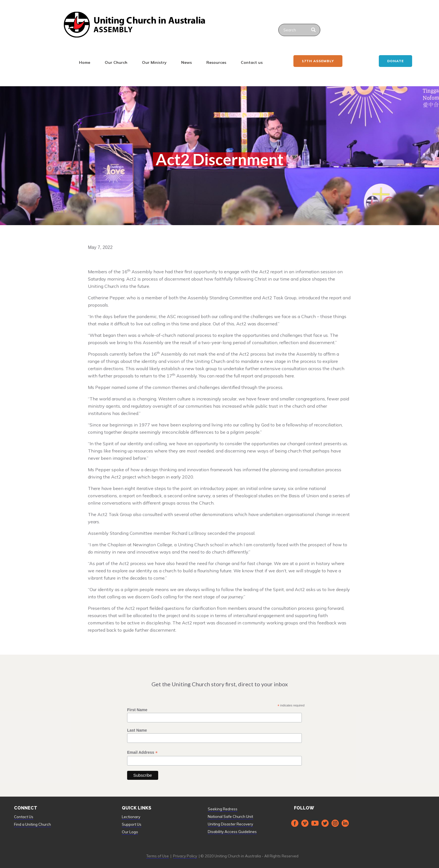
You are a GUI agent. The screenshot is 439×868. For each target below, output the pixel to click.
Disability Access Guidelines (232, 832)
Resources (216, 62)
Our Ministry (154, 62)
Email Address (142, 753)
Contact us (252, 62)
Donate (395, 61)
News (186, 62)
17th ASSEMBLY (318, 61)
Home (85, 62)
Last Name (137, 730)
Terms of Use (157, 856)
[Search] (314, 30)
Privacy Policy (185, 856)
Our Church (116, 62)
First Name (137, 710)
